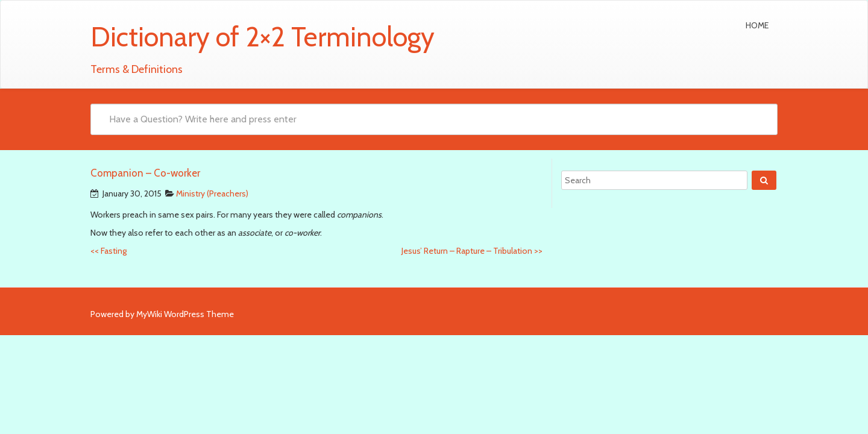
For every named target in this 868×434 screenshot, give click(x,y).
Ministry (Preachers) (212, 193)
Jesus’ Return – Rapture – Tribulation (472, 251)
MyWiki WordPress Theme (185, 314)
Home (757, 25)
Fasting (108, 251)
